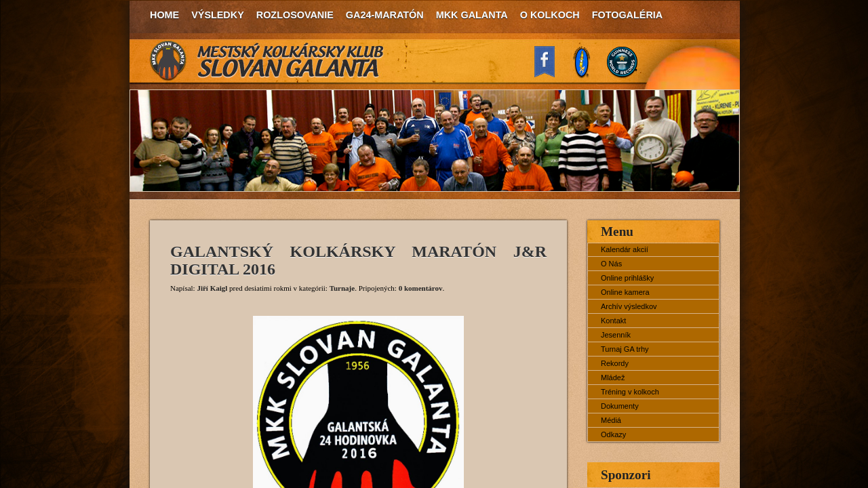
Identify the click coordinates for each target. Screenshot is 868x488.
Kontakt (613, 321)
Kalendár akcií (625, 249)
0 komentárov (421, 288)
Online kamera (625, 292)
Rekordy (615, 363)
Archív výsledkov (629, 306)
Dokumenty (620, 406)
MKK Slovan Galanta (267, 61)
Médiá (611, 420)
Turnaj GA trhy (625, 349)
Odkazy (613, 434)
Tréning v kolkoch (630, 392)
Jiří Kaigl (212, 288)
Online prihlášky (627, 278)
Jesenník (616, 335)
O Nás (611, 264)
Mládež (613, 378)
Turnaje (342, 288)
